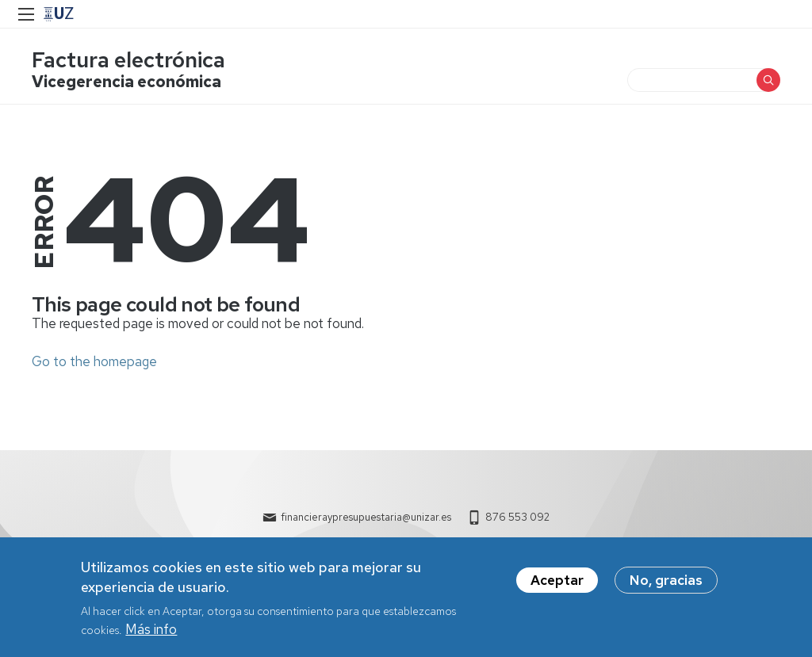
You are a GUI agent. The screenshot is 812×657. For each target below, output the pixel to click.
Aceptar (557, 586)
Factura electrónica (128, 60)
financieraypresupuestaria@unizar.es (366, 517)
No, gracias (666, 586)
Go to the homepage (94, 361)
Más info (151, 636)
